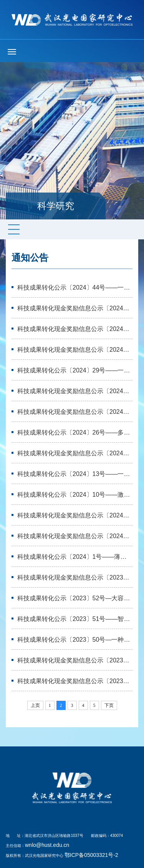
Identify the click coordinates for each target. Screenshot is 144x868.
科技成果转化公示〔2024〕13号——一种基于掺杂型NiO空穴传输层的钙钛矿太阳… (75, 474)
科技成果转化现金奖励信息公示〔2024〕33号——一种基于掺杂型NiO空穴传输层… (75, 350)
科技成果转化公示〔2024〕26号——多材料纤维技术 (75, 432)
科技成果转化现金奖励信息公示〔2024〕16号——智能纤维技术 (75, 453)
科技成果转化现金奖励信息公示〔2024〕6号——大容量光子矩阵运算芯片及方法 (75, 536)
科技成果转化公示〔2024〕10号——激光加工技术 (75, 495)
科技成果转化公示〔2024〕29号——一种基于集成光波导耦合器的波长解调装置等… (75, 370)
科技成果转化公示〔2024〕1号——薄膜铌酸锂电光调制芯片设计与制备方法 (75, 557)
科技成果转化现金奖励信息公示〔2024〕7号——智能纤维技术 (75, 515)
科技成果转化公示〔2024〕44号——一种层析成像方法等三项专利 (75, 287)
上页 (35, 705)
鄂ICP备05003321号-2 (91, 855)
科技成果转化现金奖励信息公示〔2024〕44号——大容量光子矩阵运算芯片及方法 (75, 308)
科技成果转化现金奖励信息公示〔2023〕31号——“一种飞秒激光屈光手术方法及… (75, 660)
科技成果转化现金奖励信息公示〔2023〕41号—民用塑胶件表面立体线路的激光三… (75, 577)
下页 (109, 705)
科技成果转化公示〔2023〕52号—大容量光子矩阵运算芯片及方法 (75, 598)
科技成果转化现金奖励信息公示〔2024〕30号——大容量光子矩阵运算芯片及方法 (75, 391)
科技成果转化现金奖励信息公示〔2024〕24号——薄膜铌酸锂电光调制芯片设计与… (75, 412)
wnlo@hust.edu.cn (47, 845)
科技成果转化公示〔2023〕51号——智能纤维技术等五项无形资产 (75, 619)
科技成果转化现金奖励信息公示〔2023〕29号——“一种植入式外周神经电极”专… (75, 681)
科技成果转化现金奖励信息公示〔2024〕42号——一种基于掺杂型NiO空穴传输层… (75, 329)
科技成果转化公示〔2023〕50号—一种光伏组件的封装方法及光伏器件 (75, 640)
